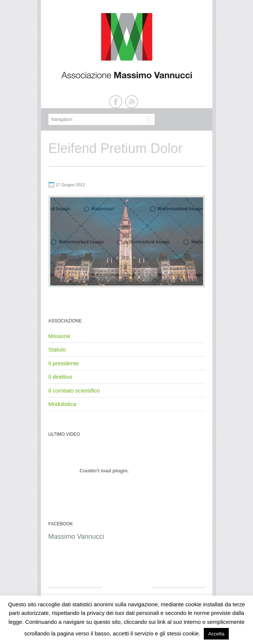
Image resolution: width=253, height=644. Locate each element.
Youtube (132, 102)
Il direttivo (60, 377)
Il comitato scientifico (74, 390)
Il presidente (64, 363)
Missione (59, 336)
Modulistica (62, 404)
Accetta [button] (216, 634)
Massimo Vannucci (76, 537)
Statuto (57, 349)
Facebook (116, 102)
